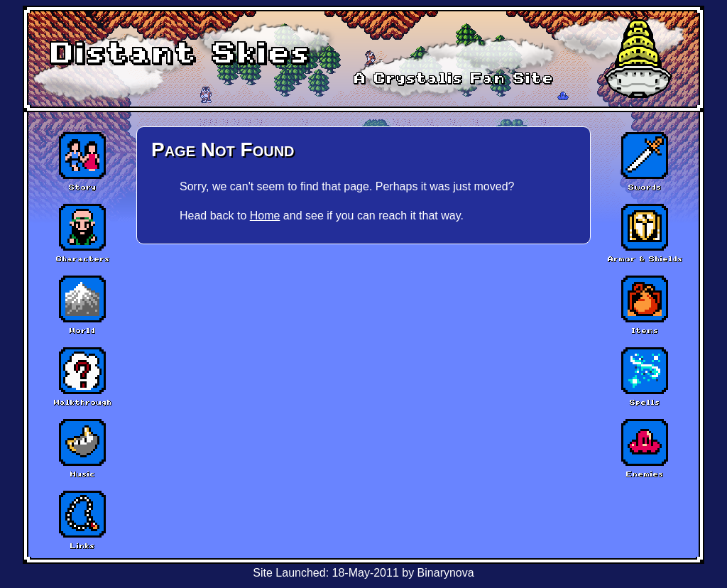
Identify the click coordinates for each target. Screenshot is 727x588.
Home (265, 216)
